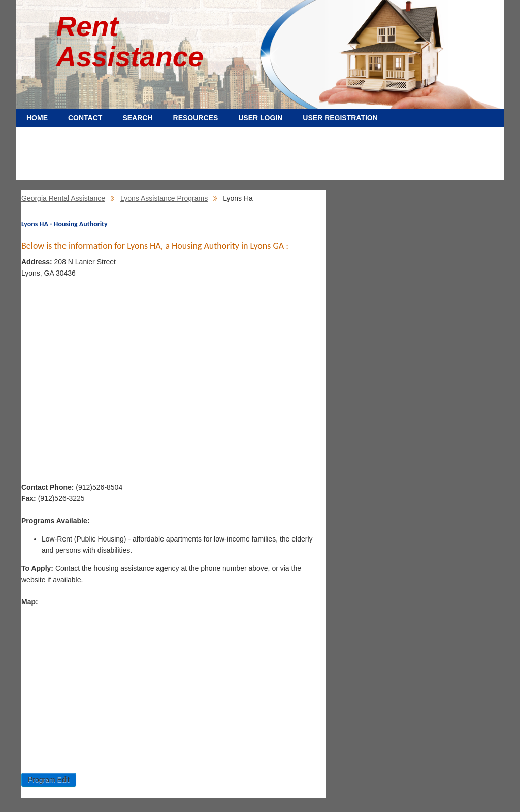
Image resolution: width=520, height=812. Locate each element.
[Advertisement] (260, 157)
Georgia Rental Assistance (63, 198)
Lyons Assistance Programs (164, 198)
